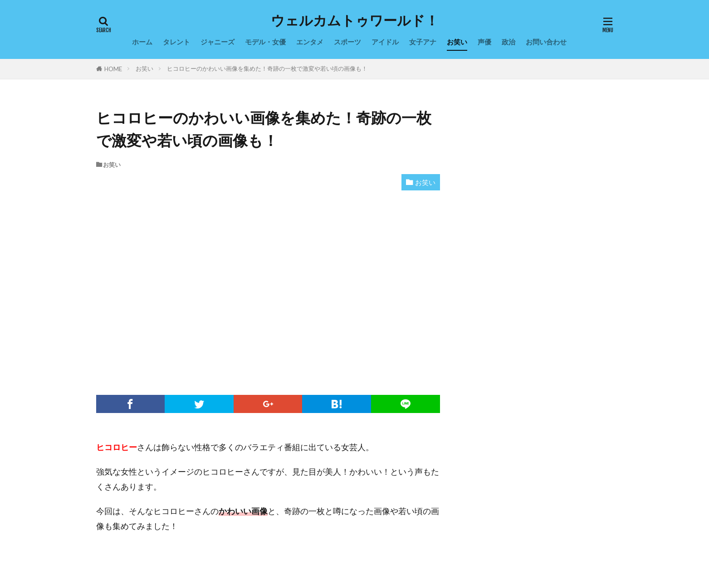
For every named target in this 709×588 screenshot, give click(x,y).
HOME (113, 69)
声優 (484, 42)
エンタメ (310, 42)
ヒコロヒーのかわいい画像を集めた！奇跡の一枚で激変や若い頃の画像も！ (267, 68)
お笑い (457, 42)
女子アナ (423, 42)
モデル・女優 (265, 42)
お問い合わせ (546, 42)
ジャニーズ (218, 42)
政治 (509, 42)
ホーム (142, 42)
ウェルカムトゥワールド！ (355, 20)
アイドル (385, 42)
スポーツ (347, 42)
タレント (176, 42)
